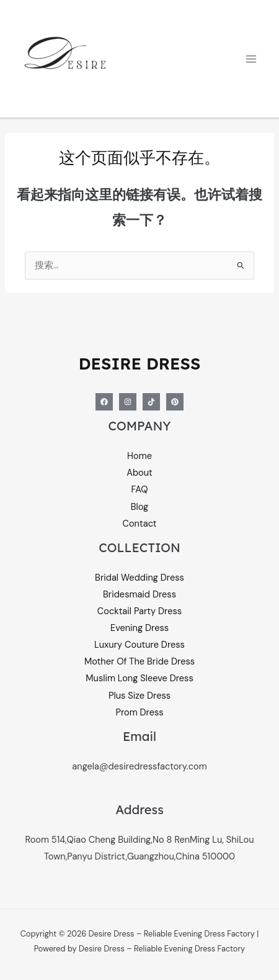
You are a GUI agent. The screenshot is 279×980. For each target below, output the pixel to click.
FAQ (139, 490)
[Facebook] (104, 402)
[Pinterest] (175, 402)
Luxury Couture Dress (139, 645)
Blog (140, 507)
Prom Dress (139, 713)
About (139, 473)
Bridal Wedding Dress (139, 578)
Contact (140, 524)
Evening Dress (139, 628)
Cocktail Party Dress (139, 611)
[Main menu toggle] (251, 59)
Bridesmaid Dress (139, 595)
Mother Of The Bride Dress (139, 662)
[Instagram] (128, 402)
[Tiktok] (151, 402)
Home (139, 456)
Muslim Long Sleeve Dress (139, 678)
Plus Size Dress (139, 696)
